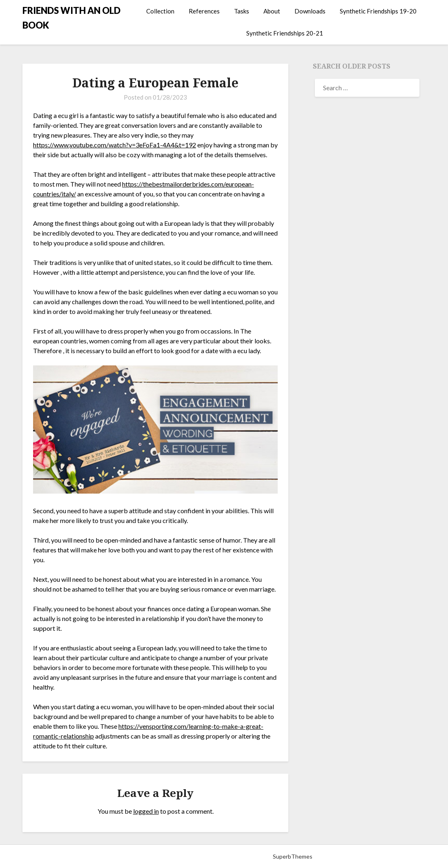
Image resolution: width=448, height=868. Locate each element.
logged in (146, 811)
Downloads (310, 11)
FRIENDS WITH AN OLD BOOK (71, 18)
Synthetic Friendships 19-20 (378, 11)
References (204, 11)
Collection (160, 11)
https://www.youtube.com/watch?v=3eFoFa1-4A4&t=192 (115, 145)
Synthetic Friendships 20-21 (285, 33)
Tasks (242, 11)
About (272, 11)
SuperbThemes (293, 856)
